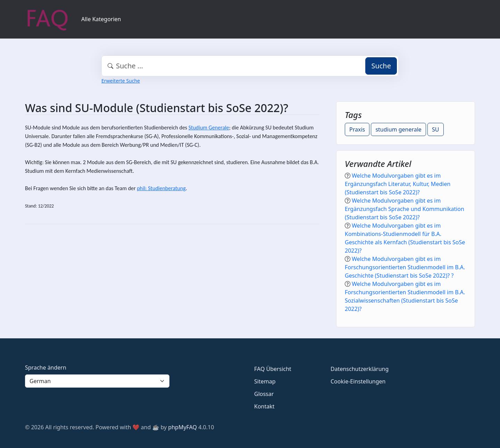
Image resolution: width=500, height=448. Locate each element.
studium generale (398, 129)
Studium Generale (209, 128)
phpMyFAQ (182, 427)
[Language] (97, 381)
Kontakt (264, 406)
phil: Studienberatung (161, 188)
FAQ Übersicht (273, 369)
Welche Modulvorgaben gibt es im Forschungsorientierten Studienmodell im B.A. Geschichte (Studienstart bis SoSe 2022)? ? (405, 267)
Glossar (264, 394)
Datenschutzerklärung (360, 369)
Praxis (357, 129)
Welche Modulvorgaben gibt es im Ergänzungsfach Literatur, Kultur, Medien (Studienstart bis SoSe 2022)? (398, 184)
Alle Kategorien (101, 19)
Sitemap (265, 381)
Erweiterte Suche (121, 81)
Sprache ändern (46, 367)
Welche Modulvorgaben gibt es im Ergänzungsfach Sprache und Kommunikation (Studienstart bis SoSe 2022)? (405, 209)
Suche (381, 66)
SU (435, 129)
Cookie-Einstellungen (358, 381)
